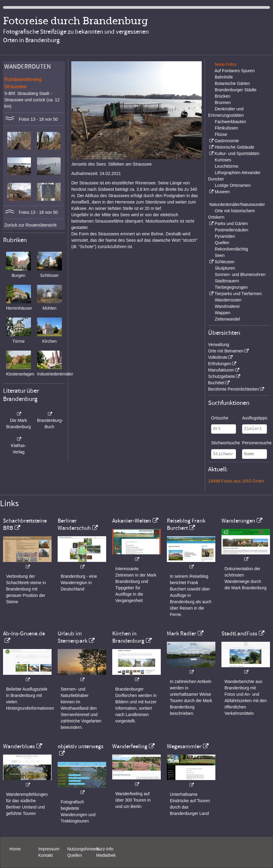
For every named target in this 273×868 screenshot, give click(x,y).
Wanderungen (238, 521)
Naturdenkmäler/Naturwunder (237, 204)
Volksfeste (218, 357)
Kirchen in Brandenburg (128, 637)
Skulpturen (225, 268)
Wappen (223, 313)
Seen (220, 255)
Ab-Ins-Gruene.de (24, 634)
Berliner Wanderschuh (74, 524)
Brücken (222, 96)
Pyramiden (225, 236)
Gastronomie (227, 141)
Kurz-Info (105, 849)
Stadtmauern (227, 281)
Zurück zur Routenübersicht (30, 225)
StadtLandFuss (239, 634)
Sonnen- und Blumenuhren (240, 274)
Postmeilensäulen (232, 230)
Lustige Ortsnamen (233, 185)
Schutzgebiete (222, 376)
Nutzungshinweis (83, 849)
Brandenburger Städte (236, 90)
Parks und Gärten (231, 224)
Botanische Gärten (232, 83)
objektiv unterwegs (81, 746)
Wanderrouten (228, 300)
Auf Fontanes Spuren (234, 71)
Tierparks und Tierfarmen (238, 294)
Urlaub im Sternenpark (72, 637)
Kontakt (45, 855)
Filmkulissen (226, 128)
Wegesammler (184, 746)
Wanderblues (19, 746)
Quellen (222, 243)
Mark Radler (182, 634)
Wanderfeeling (130, 746)
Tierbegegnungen (231, 287)
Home (15, 849)
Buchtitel (216, 383)
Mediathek (106, 855)
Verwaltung (219, 345)
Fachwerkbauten (231, 122)
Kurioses (223, 160)
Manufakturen (221, 370)
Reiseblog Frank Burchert (186, 524)
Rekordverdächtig (231, 249)
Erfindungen (220, 364)
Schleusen (224, 262)
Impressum (49, 849)
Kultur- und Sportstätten (237, 153)
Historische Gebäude (234, 147)
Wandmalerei (227, 306)
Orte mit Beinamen (226, 351)
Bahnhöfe (224, 77)
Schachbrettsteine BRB (25, 524)
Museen (222, 192)
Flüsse (221, 134)
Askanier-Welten (132, 521)
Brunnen (223, 103)
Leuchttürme (227, 166)
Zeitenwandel (227, 319)
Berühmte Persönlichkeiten (233, 389)
